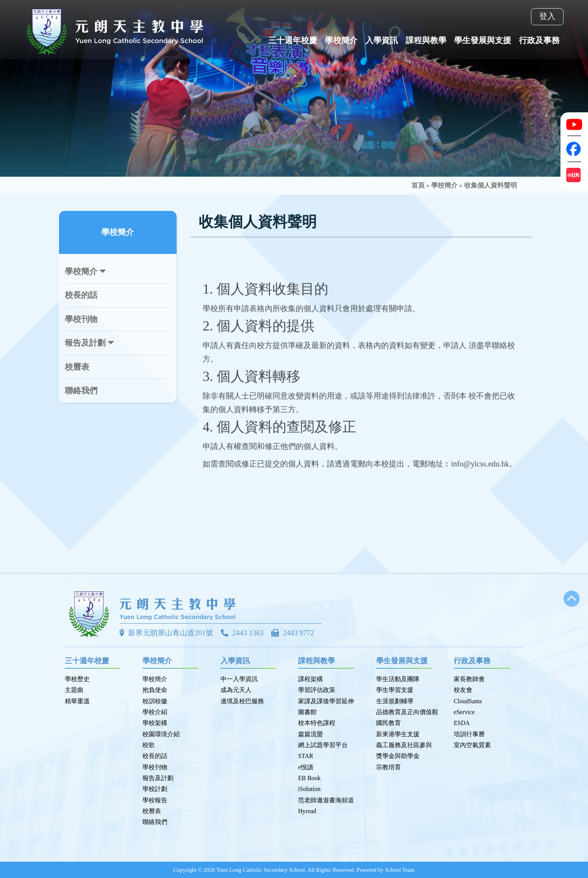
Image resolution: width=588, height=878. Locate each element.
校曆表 (77, 367)
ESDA (462, 723)
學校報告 (155, 800)
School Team (400, 870)
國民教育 (389, 723)
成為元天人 (236, 690)
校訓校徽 (155, 701)
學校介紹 (155, 712)
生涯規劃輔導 (395, 701)
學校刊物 (81, 319)
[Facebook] (574, 149)
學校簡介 (444, 185)
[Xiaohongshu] (574, 175)
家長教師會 (469, 679)
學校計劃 (155, 789)
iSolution (309, 789)
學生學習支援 (395, 690)
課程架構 (310, 679)
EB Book (309, 778)
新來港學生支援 (398, 734)
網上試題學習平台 (323, 745)
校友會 (463, 690)
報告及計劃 (158, 778)
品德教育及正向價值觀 (407, 712)
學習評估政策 (317, 690)
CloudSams (468, 701)
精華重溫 (77, 701)
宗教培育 (389, 767)
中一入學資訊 (239, 679)
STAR (306, 756)
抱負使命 (155, 690)
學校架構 (155, 723)
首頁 (418, 185)
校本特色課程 (317, 723)
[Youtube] (574, 124)
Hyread (307, 811)
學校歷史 (77, 679)
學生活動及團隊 (398, 679)
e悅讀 (306, 767)
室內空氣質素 (472, 745)
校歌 (149, 745)
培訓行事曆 (469, 734)
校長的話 (81, 295)
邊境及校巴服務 (242, 701)
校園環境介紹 (161, 734)
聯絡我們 (81, 391)
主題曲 (74, 690)
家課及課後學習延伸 (326, 701)
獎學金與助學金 (398, 756)
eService (464, 712)
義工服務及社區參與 (404, 745)
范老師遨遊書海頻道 (326, 800)
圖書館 (307, 712)
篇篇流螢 (310, 734)
